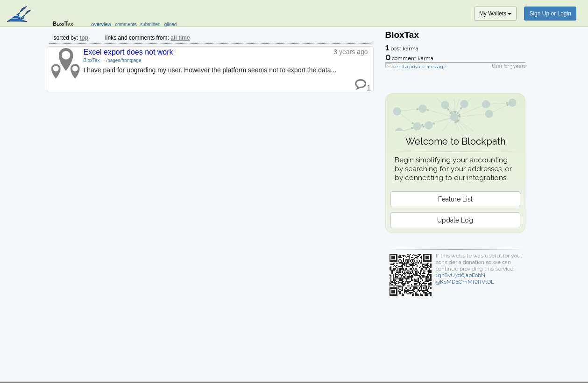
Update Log (455, 220)
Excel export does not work (128, 52)
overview (101, 24)
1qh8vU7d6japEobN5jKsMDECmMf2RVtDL (465, 279)
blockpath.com (20, 15)
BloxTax (92, 60)
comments (126, 24)
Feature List (455, 199)
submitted (150, 24)
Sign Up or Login (550, 14)
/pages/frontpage (124, 60)
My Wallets (496, 14)
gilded (171, 24)
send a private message (420, 66)
